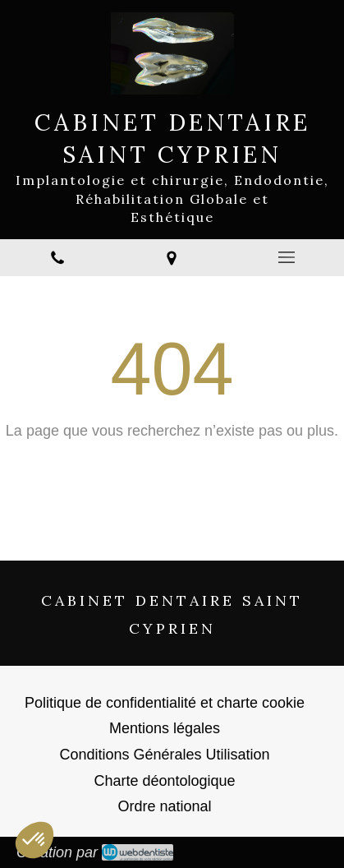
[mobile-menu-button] (287, 257)
